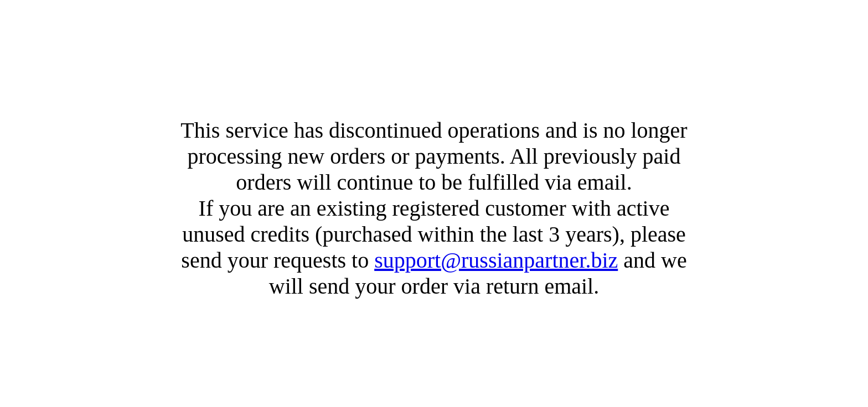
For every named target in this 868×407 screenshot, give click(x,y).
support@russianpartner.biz (496, 260)
